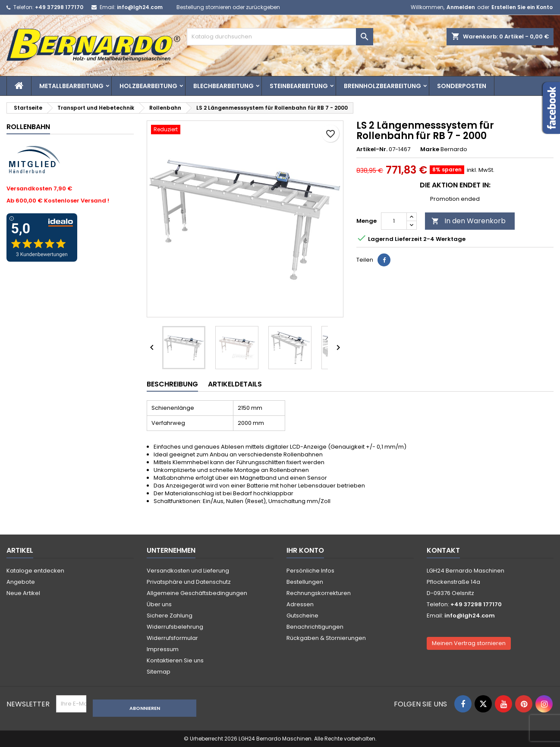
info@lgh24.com (140, 7)
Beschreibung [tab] (172, 384)
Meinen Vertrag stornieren (469, 643)
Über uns (159, 604)
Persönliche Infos (310, 571)
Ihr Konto (305, 550)
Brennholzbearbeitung (382, 86)
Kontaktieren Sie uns (175, 660)
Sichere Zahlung (170, 616)
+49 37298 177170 (59, 7)
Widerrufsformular (172, 638)
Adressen (300, 604)
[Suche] (280, 37)
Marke (430, 149)
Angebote (21, 582)
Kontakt (443, 550)
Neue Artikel (23, 593)
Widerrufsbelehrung (175, 627)
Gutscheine (302, 616)
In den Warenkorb (469, 221)
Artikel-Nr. (372, 149)
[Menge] (394, 221)
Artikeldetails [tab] (235, 384)
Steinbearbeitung (299, 86)
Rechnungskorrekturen (319, 593)
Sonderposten (462, 86)
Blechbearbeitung (223, 86)
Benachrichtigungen (315, 627)
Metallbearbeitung (71, 86)
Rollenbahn (28, 127)
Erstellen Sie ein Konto (522, 7)
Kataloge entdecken (35, 571)
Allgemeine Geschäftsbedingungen (197, 593)
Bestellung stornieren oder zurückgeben (228, 7)
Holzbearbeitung (148, 86)
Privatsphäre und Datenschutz (189, 582)
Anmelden (461, 7)
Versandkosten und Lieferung (188, 571)
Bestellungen (305, 582)
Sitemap (159, 672)
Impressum (163, 649)
